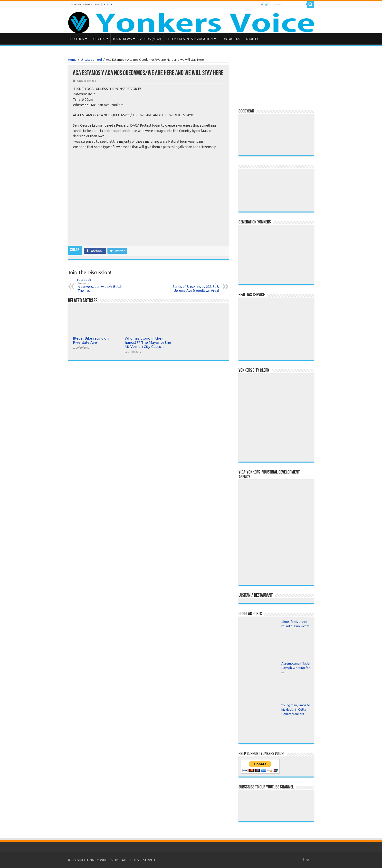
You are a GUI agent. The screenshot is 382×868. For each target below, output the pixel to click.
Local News (122, 39)
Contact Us (230, 39)
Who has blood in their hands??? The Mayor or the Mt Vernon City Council (148, 342)
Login (108, 5)
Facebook (80, 280)
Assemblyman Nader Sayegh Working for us (296, 668)
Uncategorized (91, 60)
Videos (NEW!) (150, 39)
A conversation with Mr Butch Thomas (103, 287)
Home (72, 60)
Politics (77, 39)
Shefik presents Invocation (190, 39)
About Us (253, 39)
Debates (98, 39)
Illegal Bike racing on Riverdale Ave (91, 340)
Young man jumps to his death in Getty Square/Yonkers (296, 709)
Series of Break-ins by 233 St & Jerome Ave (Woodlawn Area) (194, 287)
